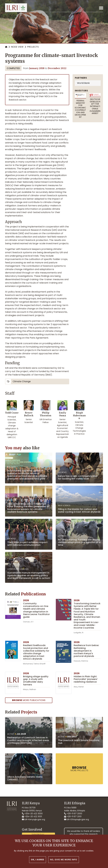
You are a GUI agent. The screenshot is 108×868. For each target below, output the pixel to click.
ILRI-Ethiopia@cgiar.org (76, 819)
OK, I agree (38, 860)
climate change (22, 381)
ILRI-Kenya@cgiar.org (33, 819)
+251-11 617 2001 (73, 816)
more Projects (79, 769)
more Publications (29, 700)
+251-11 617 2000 (73, 814)
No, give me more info (63, 860)
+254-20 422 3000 (32, 814)
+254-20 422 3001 (32, 816)
